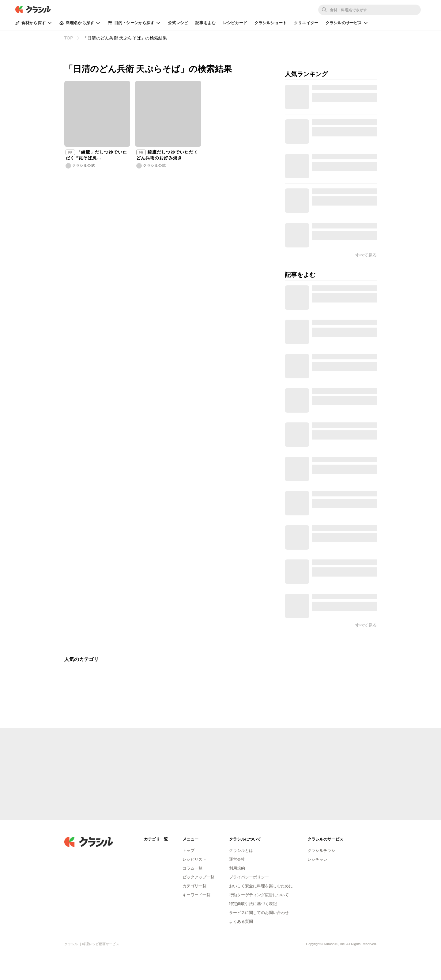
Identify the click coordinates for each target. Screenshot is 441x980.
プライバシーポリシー (249, 877)
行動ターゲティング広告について (259, 895)
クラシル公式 (84, 165)
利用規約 (237, 868)
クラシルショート (271, 23)
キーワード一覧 (196, 895)
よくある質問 (241, 921)
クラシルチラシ (321, 850)
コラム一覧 (192, 868)
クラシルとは (241, 850)
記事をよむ (205, 23)
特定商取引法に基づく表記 (253, 904)
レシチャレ (317, 859)
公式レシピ (178, 23)
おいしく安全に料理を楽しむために (261, 886)
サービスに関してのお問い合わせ (259, 913)
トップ (188, 850)
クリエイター (306, 23)
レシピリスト (194, 859)
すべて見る (366, 625)
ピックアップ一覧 (198, 877)
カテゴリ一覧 (194, 886)
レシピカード (235, 23)
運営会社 (237, 859)
